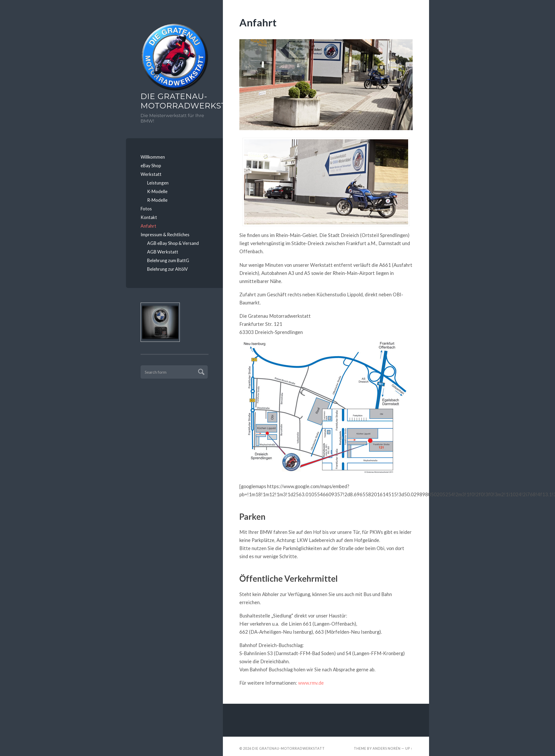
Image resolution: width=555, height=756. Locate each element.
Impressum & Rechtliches (165, 235)
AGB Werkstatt (163, 252)
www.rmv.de (311, 683)
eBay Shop (151, 166)
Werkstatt (151, 174)
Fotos (146, 209)
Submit (201, 371)
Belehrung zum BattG (168, 260)
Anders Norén (387, 748)
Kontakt (149, 217)
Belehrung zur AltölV (167, 269)
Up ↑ (409, 748)
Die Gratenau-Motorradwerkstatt (175, 101)
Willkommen (153, 157)
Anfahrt (148, 226)
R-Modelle (157, 200)
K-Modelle (157, 191)
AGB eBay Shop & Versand (173, 243)
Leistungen (158, 183)
